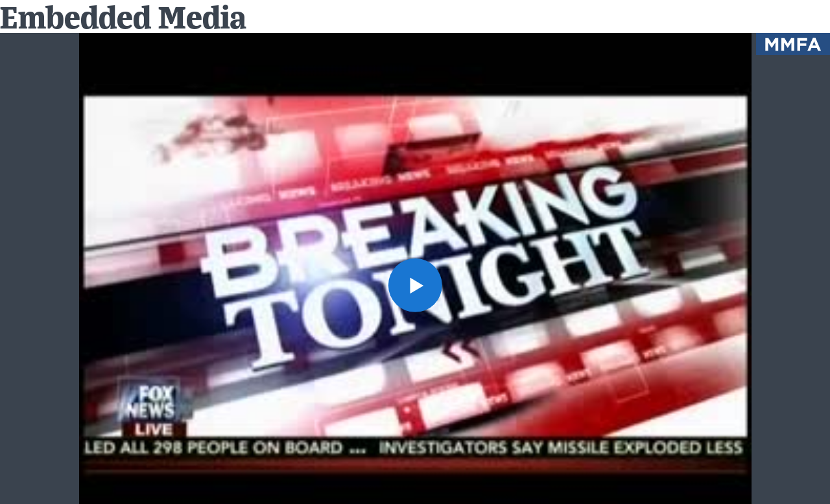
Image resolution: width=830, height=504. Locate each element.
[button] (415, 285)
